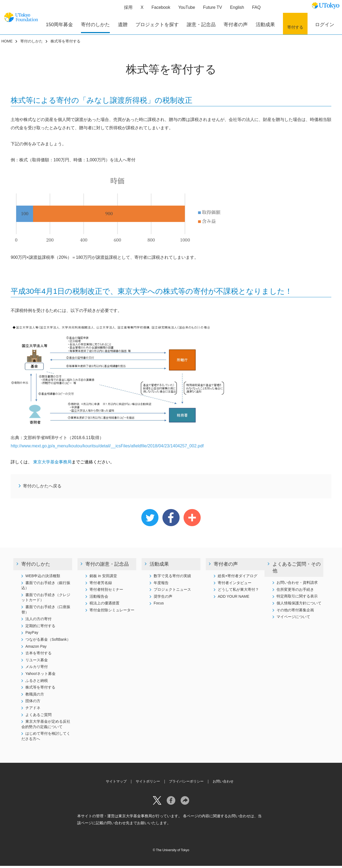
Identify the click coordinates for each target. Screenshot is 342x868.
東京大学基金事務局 (52, 464)
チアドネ (33, 710)
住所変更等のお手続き (295, 592)
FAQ (254, 9)
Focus (159, 605)
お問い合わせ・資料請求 (297, 585)
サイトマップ (113, 783)
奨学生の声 (163, 599)
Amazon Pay (36, 648)
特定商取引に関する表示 (297, 598)
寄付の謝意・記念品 (107, 566)
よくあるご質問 (38, 717)
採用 (126, 9)
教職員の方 (35, 696)
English (235, 9)
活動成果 (159, 566)
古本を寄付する (38, 655)
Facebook (158, 9)
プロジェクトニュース (172, 592)
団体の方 (33, 703)
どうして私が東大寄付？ (238, 592)
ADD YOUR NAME (234, 599)
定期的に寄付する (40, 628)
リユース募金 (37, 662)
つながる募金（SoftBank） (48, 642)
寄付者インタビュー (235, 585)
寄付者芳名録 (101, 585)
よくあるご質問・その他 (297, 570)
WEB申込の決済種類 (43, 578)
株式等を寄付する (40, 689)
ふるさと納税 (37, 683)
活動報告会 (99, 599)
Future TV (210, 9)
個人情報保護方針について (299, 605)
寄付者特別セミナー (106, 592)
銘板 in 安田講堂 (103, 578)
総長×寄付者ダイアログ (238, 578)
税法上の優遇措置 (104, 605)
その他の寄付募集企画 (295, 612)
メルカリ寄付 (37, 669)
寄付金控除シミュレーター (112, 612)
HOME (7, 43)
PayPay (32, 635)
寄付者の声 (226, 566)
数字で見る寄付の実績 (172, 578)
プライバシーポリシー (187, 783)
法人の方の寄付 (38, 621)
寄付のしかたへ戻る (42, 488)
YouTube (184, 9)
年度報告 (161, 585)
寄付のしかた (32, 43)
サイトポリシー (146, 783)
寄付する (295, 27)
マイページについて (293, 619)
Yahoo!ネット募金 (40, 676)
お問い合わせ (226, 783)
